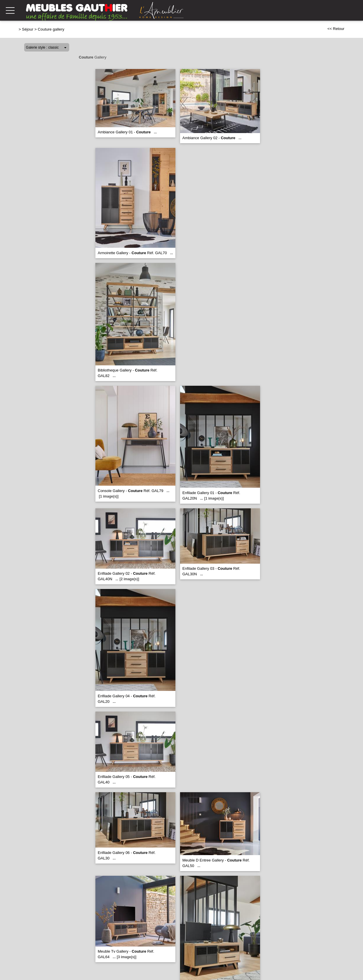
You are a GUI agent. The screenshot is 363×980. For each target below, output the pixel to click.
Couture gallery (51, 29)
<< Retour (336, 29)
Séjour (28, 29)
